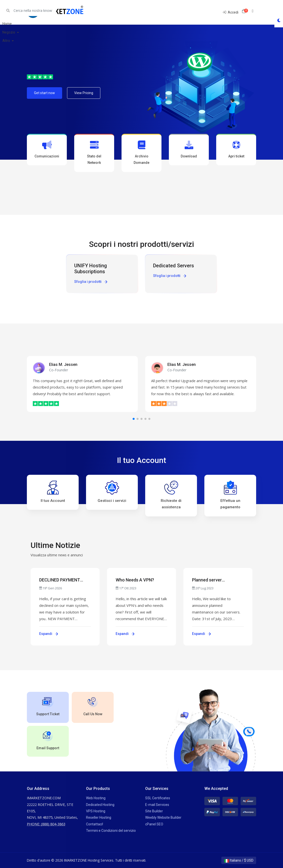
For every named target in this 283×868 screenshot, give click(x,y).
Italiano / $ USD (239, 860)
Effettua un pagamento (230, 495)
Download (189, 149)
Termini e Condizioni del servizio (111, 831)
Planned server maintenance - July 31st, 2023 (216, 580)
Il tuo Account (53, 492)
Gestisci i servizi (112, 492)
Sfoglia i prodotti (91, 282)
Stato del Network (94, 153)
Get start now (44, 93)
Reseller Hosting (99, 817)
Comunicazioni (47, 149)
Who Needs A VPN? (135, 580)
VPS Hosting (96, 811)
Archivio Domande (141, 153)
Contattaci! (95, 824)
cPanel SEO (154, 824)
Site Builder (154, 811)
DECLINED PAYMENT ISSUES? (60, 580)
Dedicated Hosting (100, 805)
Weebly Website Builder (163, 817)
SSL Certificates (158, 798)
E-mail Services (157, 805)
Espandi (49, 634)
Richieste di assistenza (171, 495)
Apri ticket (236, 149)
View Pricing (84, 93)
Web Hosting (96, 798)
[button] (134, 419)
